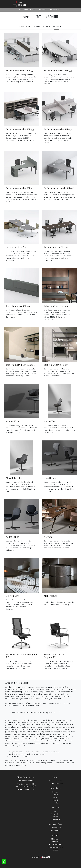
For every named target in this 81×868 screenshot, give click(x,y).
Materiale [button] (47, 27)
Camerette (56, 819)
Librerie (55, 792)
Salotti (55, 797)
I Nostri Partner (55, 844)
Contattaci (55, 842)
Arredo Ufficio (42, 10)
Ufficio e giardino (30, 10)
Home (21, 10)
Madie (55, 795)
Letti (55, 811)
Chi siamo (55, 839)
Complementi (56, 831)
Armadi (55, 817)
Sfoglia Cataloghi (55, 847)
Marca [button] (22, 27)
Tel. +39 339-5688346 (26, 790)
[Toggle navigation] (66, 4)
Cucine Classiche (56, 784)
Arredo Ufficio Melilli (55, 10)
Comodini (55, 814)
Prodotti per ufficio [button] (34, 27)
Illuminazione (55, 828)
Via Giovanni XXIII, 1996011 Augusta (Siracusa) (26, 785)
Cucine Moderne (55, 781)
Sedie (56, 803)
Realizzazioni (56, 850)
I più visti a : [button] (57, 27)
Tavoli (55, 800)
